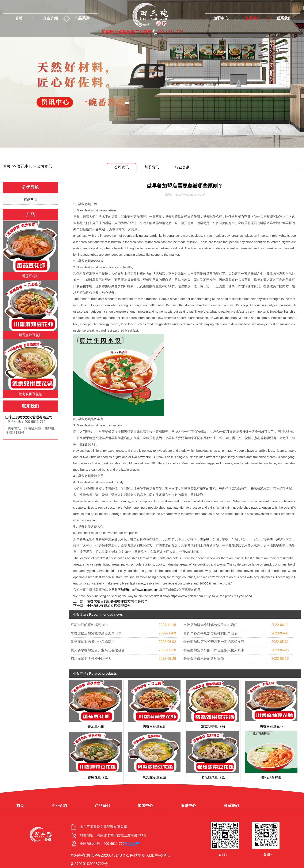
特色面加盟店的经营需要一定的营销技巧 (214, 642)
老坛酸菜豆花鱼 (213, 777)
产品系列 (82, 18)
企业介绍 (50, 18)
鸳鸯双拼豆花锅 (213, 726)
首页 (19, 18)
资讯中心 (252, 18)
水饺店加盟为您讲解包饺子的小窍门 (210, 625)
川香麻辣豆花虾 (155, 726)
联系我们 (284, 18)
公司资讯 (44, 166)
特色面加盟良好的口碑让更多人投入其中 (214, 650)
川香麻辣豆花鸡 (271, 726)
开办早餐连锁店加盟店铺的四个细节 (210, 633)
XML (150, 855)
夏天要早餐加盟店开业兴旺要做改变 (98, 650)
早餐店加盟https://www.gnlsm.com (135, 590)
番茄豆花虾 (96, 726)
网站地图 (138, 855)
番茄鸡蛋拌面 (271, 777)
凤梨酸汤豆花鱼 (155, 777)
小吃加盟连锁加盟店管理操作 (109, 606)
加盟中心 (221, 18)
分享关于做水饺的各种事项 (204, 659)
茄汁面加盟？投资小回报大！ (93, 659)
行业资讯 (182, 167)
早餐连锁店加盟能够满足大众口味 (96, 633)
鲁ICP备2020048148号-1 (108, 855)
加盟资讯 (152, 167)
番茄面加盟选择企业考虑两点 (93, 642)
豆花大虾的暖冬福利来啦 (89, 625)
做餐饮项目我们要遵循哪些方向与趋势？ (117, 601)
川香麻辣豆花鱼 (96, 777)
